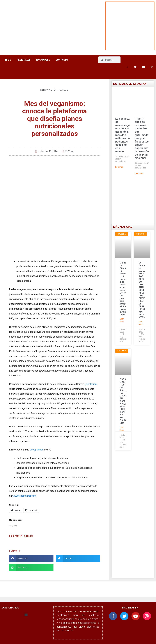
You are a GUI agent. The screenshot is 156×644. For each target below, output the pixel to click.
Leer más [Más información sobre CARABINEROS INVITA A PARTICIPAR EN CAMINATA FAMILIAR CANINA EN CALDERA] (122, 429)
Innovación (49, 90)
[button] (31, 558)
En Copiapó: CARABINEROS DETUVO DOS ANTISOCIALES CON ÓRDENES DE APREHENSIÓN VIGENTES (142, 290)
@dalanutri (91, 384)
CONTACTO (36, 67)
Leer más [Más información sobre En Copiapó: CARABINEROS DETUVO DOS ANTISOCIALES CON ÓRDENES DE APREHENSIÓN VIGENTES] (141, 323)
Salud (64, 90)
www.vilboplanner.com (24, 496)
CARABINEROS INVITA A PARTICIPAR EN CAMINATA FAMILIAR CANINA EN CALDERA (123, 401)
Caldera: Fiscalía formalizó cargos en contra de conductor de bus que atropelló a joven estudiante (123, 289)
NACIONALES (52, 60)
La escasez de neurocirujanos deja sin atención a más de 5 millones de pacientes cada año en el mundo (123, 135)
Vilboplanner (36, 450)
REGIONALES (33, 60)
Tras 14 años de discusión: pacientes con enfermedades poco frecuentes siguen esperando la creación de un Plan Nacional (142, 138)
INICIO (17, 60)
